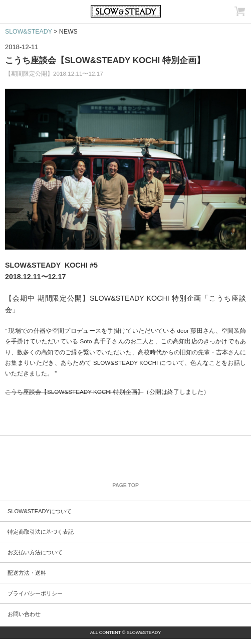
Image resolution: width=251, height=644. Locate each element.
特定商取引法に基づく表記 (41, 532)
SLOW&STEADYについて (40, 511)
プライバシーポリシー (35, 593)
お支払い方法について (35, 552)
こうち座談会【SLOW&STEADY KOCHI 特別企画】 (105, 60)
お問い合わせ (24, 614)
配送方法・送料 (27, 573)
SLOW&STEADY (29, 32)
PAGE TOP (125, 485)
